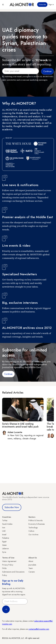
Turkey (5, 520)
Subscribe (42, 5)
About (31, 561)
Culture (31, 531)
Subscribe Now (12, 507)
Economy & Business (37, 524)
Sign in (51, 5)
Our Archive (33, 535)
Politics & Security (36, 520)
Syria (4, 552)
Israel (4, 535)
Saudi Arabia (7, 524)
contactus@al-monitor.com (39, 629)
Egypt (4, 542)
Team (31, 568)
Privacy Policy (8, 565)
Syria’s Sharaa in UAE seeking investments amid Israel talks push (20, 425)
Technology (33, 528)
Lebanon (5, 548)
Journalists (32, 565)
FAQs (4, 568)
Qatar (4, 545)
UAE (4, 531)
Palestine (6, 538)
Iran (4, 528)
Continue (8, 374)
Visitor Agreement (9, 561)
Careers (32, 572)
